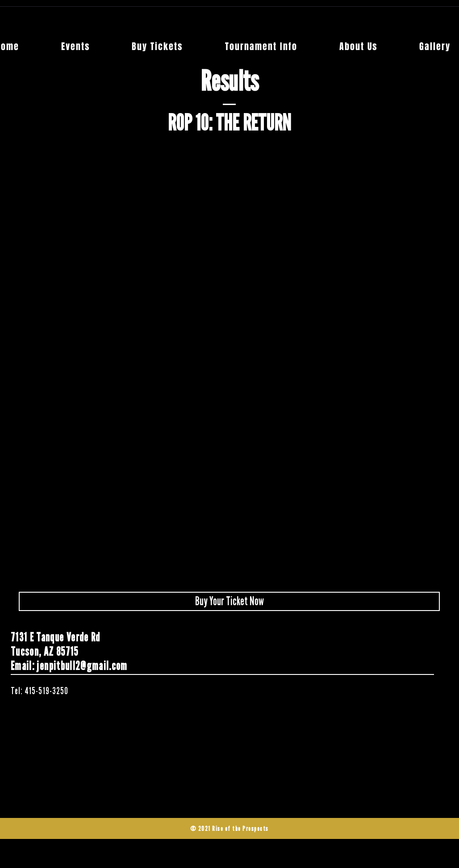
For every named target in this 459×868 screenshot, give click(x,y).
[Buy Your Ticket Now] (229, 601)
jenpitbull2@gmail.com (82, 666)
